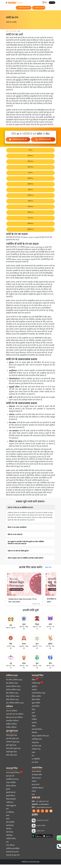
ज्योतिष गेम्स (36, 687)
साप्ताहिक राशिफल (12, 724)
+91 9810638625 (40, 808)
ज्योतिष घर (10, 806)
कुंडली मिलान (11, 799)
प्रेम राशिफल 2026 (12, 687)
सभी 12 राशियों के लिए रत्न (40, 739)
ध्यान (8, 819)
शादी (33, 716)
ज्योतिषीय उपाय (37, 743)
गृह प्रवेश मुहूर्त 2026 (12, 742)
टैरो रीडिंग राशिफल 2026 (14, 683)
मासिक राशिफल (11, 728)
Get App (52, 3)
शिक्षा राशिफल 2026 (13, 700)
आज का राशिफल (12, 714)
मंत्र (33, 759)
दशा (7, 845)
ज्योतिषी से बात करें (39, 8)
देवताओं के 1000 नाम (13, 859)
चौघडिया (34, 736)
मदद (33, 798)
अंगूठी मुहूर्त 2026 (11, 755)
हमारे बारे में (36, 788)
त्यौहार (34, 720)
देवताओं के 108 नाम (12, 855)
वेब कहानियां (10, 826)
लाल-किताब (10, 849)
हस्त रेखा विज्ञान (37, 733)
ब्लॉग (8, 822)
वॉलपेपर (9, 832)
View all (49, 567)
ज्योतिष (34, 723)
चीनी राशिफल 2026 (12, 703)
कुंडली (8, 793)
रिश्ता (33, 713)
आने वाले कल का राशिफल (15, 718)
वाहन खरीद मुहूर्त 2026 (13, 752)
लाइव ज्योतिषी (11, 786)
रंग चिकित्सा (10, 816)
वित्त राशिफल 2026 (12, 697)
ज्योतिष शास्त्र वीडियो (13, 852)
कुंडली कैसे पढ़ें (11, 796)
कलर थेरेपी (13, 31)
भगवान (34, 726)
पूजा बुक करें (10, 779)
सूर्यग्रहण (34, 690)
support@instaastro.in (44, 811)
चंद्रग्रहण (34, 693)
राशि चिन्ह (9, 839)
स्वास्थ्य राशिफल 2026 (13, 690)
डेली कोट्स (10, 836)
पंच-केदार (35, 766)
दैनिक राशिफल (11, 789)
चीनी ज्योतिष (36, 703)
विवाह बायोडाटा (11, 803)
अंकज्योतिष (35, 710)
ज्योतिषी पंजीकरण (38, 791)
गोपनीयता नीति (37, 778)
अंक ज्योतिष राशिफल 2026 (15, 706)
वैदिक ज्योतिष (36, 700)
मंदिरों (34, 730)
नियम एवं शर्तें (36, 782)
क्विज (34, 683)
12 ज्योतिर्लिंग (36, 763)
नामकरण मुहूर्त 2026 (13, 745)
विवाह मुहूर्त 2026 (12, 739)
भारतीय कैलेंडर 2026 (38, 697)
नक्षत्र (33, 756)
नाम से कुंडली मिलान (13, 776)
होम (7, 31)
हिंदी (44, 3)
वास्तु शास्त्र (35, 746)
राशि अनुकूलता (11, 809)
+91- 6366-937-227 (42, 805)
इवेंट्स (34, 795)
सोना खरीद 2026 (11, 759)
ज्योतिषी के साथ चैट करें (24, 8)
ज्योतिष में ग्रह (36, 753)
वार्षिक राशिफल (11, 731)
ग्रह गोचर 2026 (36, 749)
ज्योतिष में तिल (11, 842)
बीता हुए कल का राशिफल (14, 721)
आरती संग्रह (10, 829)
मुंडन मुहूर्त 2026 (11, 749)
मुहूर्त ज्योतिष (36, 706)
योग (7, 812)
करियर (34, 785)
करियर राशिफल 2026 (13, 693)
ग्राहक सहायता (36, 775)
